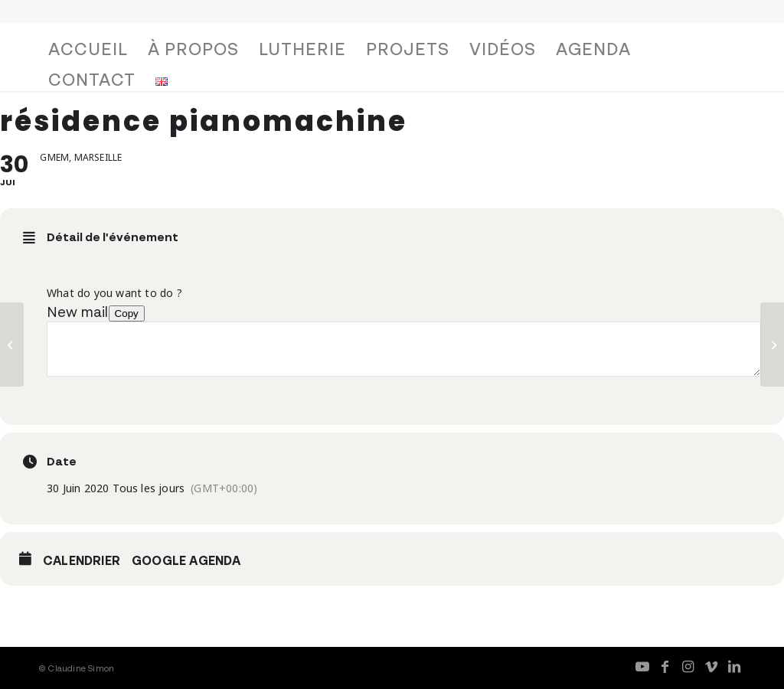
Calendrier (82, 560)
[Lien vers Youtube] (642, 666)
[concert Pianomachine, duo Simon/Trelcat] (772, 344)
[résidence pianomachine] (12, 344)
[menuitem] (88, 53)
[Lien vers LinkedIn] (734, 666)
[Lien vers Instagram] (688, 666)
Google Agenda (186, 560)
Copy (127, 313)
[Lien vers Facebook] (665, 666)
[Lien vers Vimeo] (711, 666)
